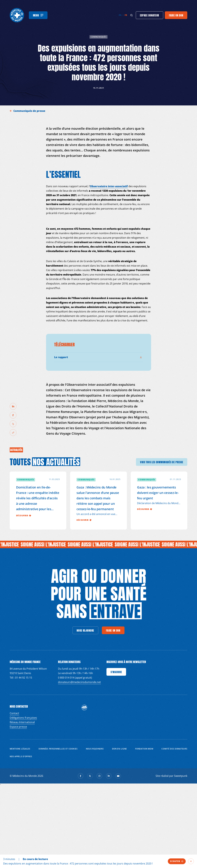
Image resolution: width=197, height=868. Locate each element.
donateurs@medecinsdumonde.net (79, 682)
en (120, 15)
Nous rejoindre (95, 749)
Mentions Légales (20, 749)
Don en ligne (119, 749)
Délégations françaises (23, 718)
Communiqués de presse (30, 111)
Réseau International (22, 722)
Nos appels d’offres (21, 756)
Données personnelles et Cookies (58, 749)
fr (126, 15)
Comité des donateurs (174, 749)
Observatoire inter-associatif (109, 186)
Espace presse (18, 727)
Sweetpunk (181, 776)
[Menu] (38, 15)
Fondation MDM (144, 749)
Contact (14, 713)
